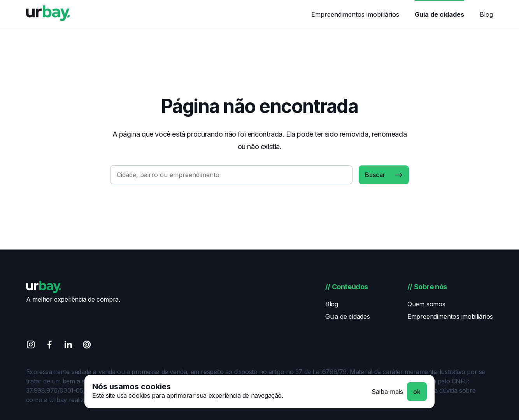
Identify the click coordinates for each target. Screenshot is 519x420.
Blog (486, 14)
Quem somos (426, 304)
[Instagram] (31, 346)
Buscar (375, 175)
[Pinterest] (87, 346)
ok (417, 392)
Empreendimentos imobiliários (355, 14)
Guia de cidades (439, 14)
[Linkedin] (68, 346)
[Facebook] (49, 346)
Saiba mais (387, 392)
